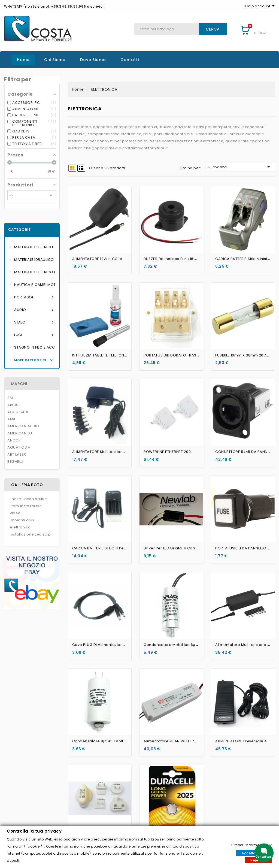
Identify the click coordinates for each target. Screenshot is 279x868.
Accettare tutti (254, 853)
